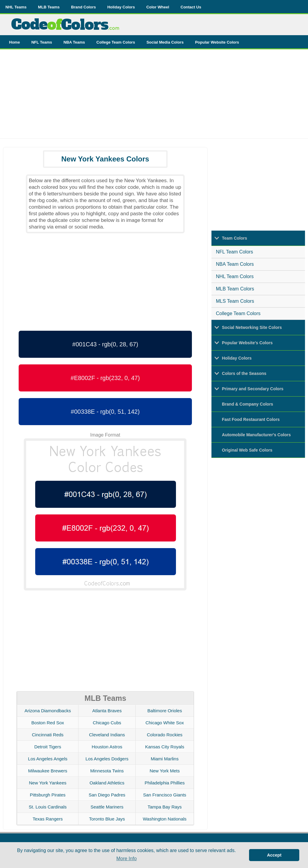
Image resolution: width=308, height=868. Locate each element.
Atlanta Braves (107, 711)
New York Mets (165, 771)
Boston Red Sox (48, 723)
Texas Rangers (48, 819)
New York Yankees (48, 783)
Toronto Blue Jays (107, 819)
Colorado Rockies (165, 735)
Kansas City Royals (165, 747)
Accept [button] (274, 855)
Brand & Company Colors (248, 404)
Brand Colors (83, 7)
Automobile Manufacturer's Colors (256, 435)
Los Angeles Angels (48, 759)
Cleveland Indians (107, 735)
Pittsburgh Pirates (48, 795)
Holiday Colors (121, 7)
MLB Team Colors (235, 289)
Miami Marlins (165, 759)
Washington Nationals (165, 819)
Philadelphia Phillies (165, 783)
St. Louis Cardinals (48, 807)
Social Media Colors (165, 42)
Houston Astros (107, 747)
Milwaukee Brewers (48, 771)
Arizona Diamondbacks (48, 711)
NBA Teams (74, 42)
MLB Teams (49, 7)
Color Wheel (158, 7)
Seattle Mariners (107, 807)
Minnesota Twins (107, 771)
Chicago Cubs (107, 723)
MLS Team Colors (235, 301)
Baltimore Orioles (165, 711)
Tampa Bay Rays (165, 807)
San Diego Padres (107, 795)
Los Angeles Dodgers (107, 759)
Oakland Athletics (107, 783)
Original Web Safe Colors (247, 450)
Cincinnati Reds (48, 735)
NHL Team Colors (235, 276)
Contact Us (191, 7)
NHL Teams (16, 7)
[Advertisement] (154, 96)
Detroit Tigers (48, 747)
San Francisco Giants (165, 795)
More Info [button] (127, 859)
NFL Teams (42, 42)
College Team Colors (116, 42)
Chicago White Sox (165, 723)
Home (14, 42)
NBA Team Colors (235, 264)
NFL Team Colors (235, 252)
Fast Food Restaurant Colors (251, 419)
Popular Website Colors (217, 42)
